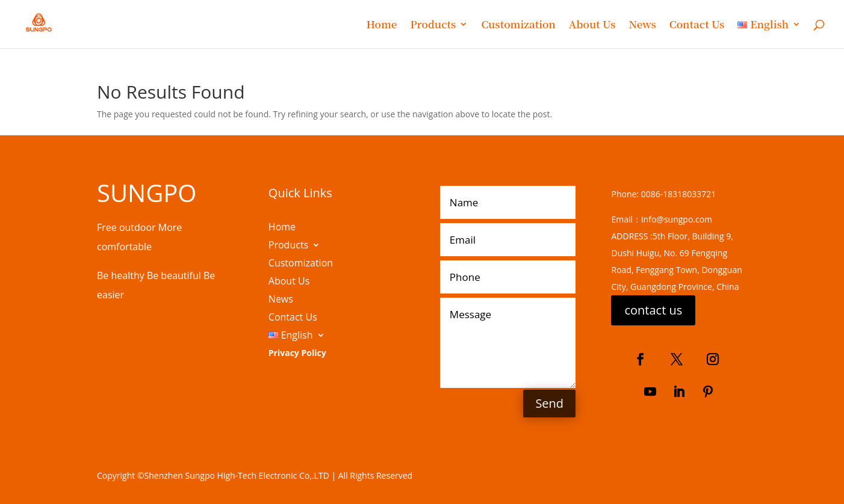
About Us (592, 26)
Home (381, 26)
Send (549, 403)
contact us (653, 310)
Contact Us (697, 26)
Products (433, 26)
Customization (518, 26)
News (642, 26)
